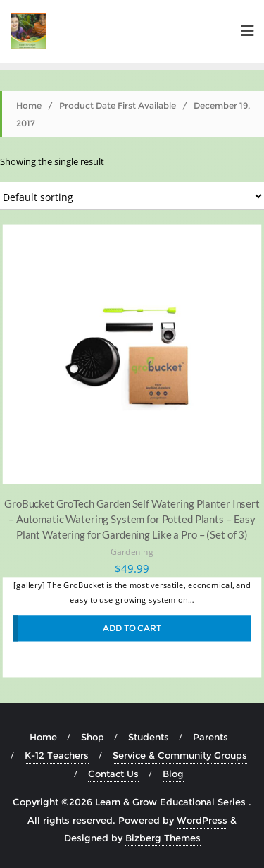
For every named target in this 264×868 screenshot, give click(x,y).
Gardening (132, 552)
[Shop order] (132, 196)
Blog (173, 774)
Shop (93, 737)
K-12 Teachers (57, 755)
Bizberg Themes (163, 838)
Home (29, 105)
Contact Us (113, 774)
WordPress (202, 820)
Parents (210, 737)
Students (149, 737)
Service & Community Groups (180, 755)
